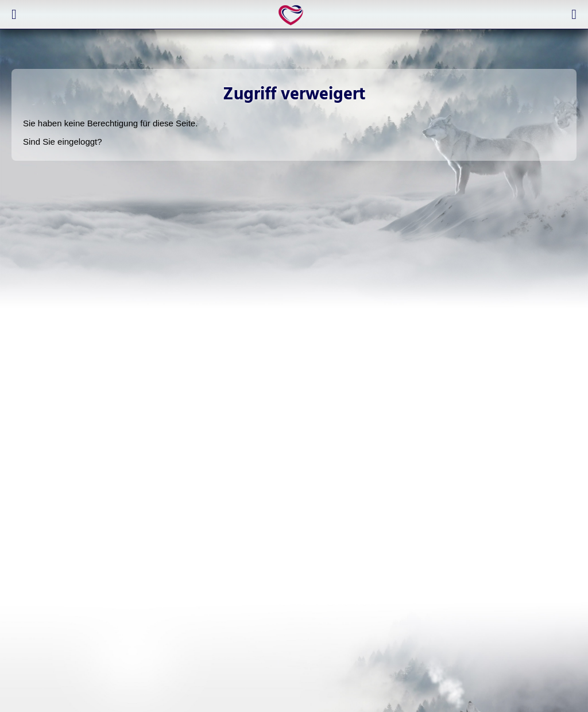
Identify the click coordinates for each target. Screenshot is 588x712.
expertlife (293, 15)
